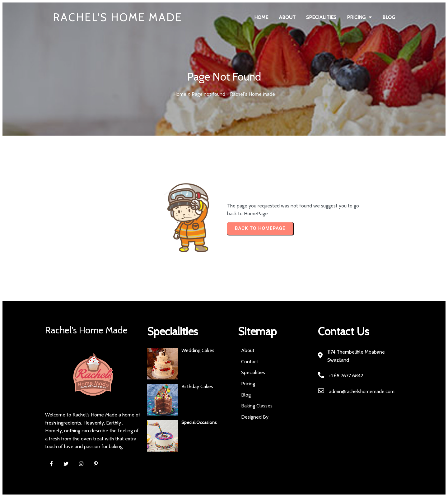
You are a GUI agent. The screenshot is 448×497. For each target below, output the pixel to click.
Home (180, 94)
